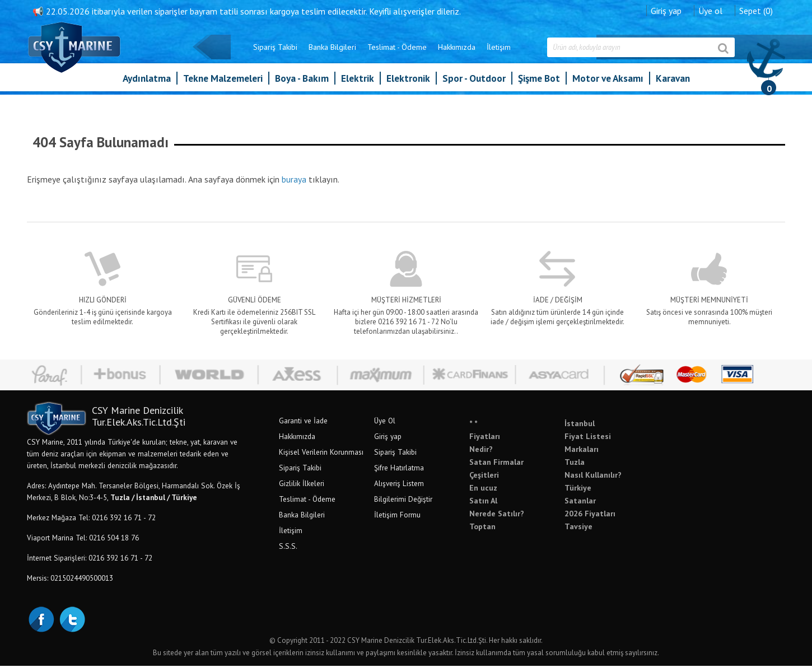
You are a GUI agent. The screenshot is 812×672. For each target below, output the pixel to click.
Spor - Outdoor (474, 86)
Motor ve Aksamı (608, 86)
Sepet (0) (713, 8)
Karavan (673, 86)
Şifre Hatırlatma (442, 474)
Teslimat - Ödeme (354, 55)
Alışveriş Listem (442, 489)
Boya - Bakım (302, 86)
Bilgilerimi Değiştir (446, 505)
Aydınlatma (147, 86)
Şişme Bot (539, 86)
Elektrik (358, 86)
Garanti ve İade (346, 427)
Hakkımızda (414, 55)
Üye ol (667, 8)
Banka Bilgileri (289, 55)
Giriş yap (623, 8)
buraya (337, 177)
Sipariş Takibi (232, 55)
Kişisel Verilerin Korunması (364, 458)
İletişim (456, 55)
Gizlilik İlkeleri (345, 489)
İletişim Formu (440, 521)
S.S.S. (331, 552)
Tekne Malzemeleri (223, 86)
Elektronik (408, 86)
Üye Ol (428, 427)
